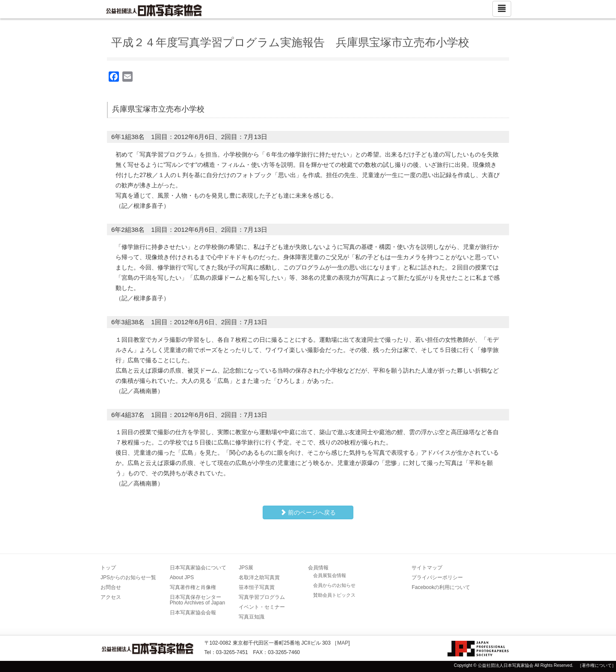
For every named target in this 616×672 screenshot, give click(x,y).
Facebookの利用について (441, 587)
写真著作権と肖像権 (193, 587)
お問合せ (111, 587)
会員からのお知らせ (334, 585)
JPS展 (246, 568)
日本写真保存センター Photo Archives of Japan (198, 600)
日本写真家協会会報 (193, 613)
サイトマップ (427, 568)
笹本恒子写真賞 (257, 587)
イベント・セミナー (262, 607)
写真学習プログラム (262, 597)
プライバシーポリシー (437, 577)
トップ (108, 568)
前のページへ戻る (308, 512)
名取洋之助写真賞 (259, 577)
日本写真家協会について (198, 568)
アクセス (111, 597)
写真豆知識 (252, 617)
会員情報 (318, 568)
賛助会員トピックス (334, 595)
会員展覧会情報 (330, 575)
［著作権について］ (597, 665)
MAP (343, 643)
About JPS (182, 577)
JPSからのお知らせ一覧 (128, 577)
